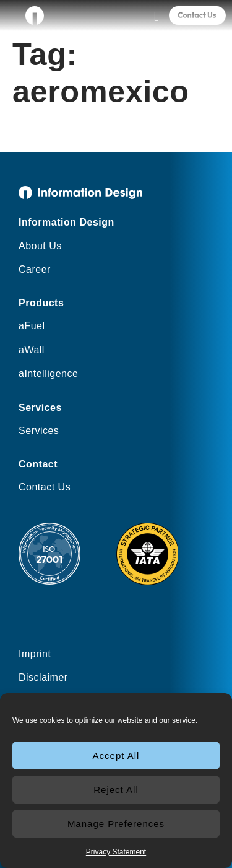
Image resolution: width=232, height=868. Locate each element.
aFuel (32, 326)
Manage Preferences (116, 824)
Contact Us (45, 487)
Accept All (116, 755)
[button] (156, 16)
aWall (32, 350)
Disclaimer (43, 677)
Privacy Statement (116, 852)
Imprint (35, 654)
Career (35, 269)
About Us (40, 246)
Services (39, 431)
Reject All (116, 790)
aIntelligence (48, 374)
